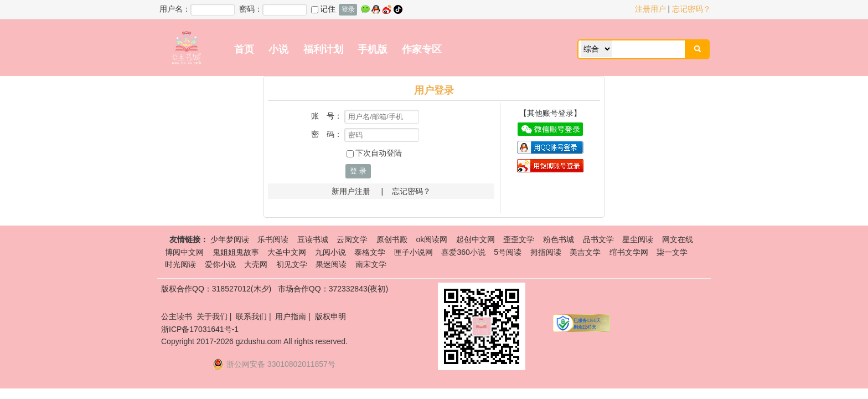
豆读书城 (313, 239)
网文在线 (678, 239)
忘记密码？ (691, 9)
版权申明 (330, 316)
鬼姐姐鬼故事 (236, 252)
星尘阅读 (638, 239)
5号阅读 (508, 252)
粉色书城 (559, 239)
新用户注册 (351, 191)
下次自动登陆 (374, 153)
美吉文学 (585, 252)
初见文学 (292, 264)
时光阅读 (180, 264)
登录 (348, 9)
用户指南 (291, 316)
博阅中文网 (184, 252)
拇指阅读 (546, 252)
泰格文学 (370, 252)
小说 (278, 49)
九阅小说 (330, 252)
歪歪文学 (519, 239)
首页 (244, 49)
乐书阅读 (273, 239)
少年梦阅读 (230, 239)
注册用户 (650, 9)
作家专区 (422, 49)
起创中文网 (476, 239)
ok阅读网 (432, 239)
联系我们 (251, 316)
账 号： (327, 116)
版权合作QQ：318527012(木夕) (216, 289)
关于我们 (212, 316)
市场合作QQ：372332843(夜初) (333, 289)
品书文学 (598, 239)
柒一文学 (672, 252)
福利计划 (323, 49)
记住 (323, 9)
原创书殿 (392, 239)
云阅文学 (352, 239)
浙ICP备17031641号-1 (200, 329)
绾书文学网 (629, 252)
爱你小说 (220, 264)
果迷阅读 (331, 264)
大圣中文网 (287, 252)
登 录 (358, 171)
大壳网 (256, 264)
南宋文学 (371, 264)
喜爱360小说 (463, 252)
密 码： (327, 134)
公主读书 (177, 316)
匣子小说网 (414, 252)
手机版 (373, 49)
